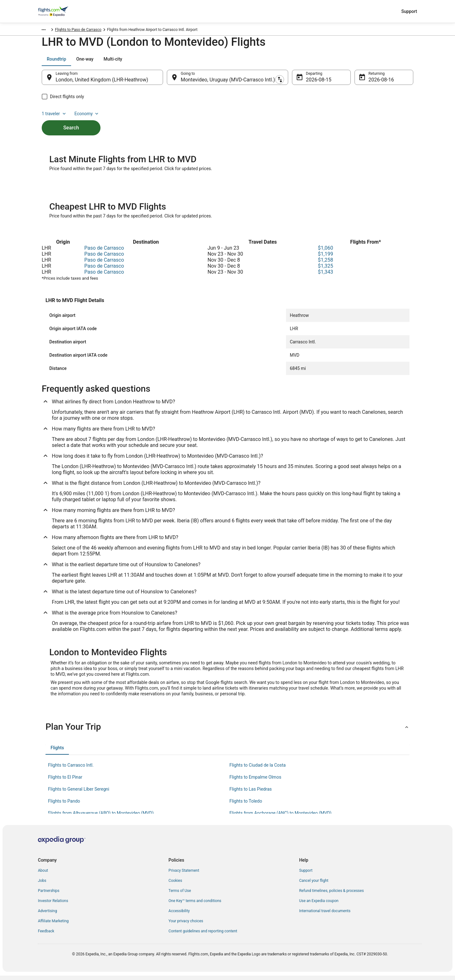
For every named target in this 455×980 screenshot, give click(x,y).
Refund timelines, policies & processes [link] (332, 895)
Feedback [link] (46, 935)
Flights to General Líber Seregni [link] (79, 793)
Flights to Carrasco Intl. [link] (71, 769)
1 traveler (361, 62)
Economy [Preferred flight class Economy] (393, 62)
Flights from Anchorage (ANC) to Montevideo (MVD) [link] (280, 817)
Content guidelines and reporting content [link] (203, 935)
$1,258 (325, 264)
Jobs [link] (42, 885)
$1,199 (325, 258)
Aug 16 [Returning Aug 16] (376, 83)
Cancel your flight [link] (314, 885)
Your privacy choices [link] (186, 925)
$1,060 (325, 252)
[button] (227, 731)
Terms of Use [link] (180, 895)
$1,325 (325, 270)
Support (409, 11)
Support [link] (306, 875)
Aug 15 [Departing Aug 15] (314, 83)
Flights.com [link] (48, 31)
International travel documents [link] (325, 915)
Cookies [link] (175, 885)
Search (71, 120)
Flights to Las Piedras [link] (251, 793)
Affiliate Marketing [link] (53, 925)
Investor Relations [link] (53, 905)
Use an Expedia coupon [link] (319, 905)
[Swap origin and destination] (166, 80)
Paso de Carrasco (104, 252)
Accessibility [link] (179, 915)
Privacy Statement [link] (184, 875)
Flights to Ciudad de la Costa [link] (258, 769)
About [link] (43, 875)
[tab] (56, 62)
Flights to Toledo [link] (246, 805)
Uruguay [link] (70, 31)
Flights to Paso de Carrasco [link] (130, 31)
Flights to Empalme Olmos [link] (255, 781)
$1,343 (325, 276)
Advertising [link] (47, 915)
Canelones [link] (92, 31)
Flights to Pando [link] (64, 805)
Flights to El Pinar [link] (65, 781)
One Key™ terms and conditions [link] (195, 905)
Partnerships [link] (49, 895)
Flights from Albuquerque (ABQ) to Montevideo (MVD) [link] (101, 817)
